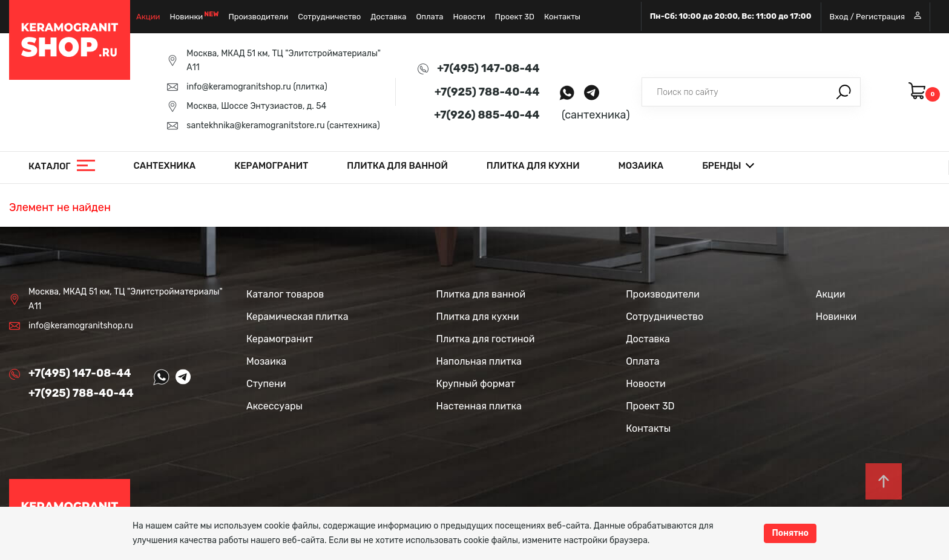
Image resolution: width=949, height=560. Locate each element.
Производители (258, 17)
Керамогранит (271, 166)
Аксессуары (274, 406)
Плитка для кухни (533, 166)
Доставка (388, 17)
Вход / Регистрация (875, 16)
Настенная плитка (479, 406)
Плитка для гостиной (486, 339)
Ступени (266, 384)
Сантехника (165, 166)
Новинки (187, 17)
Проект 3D (515, 17)
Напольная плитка (479, 361)
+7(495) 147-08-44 (488, 68)
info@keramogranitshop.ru (239, 87)
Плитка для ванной (397, 166)
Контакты (562, 17)
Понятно (790, 533)
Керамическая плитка (297, 317)
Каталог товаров (285, 294)
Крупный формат (476, 384)
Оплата (429, 17)
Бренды (721, 166)
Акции (148, 17)
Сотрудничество (329, 17)
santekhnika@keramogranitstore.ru (255, 125)
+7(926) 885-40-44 (487, 115)
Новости (469, 17)
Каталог (50, 166)
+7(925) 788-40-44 (487, 92)
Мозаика (641, 166)
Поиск (844, 92)
